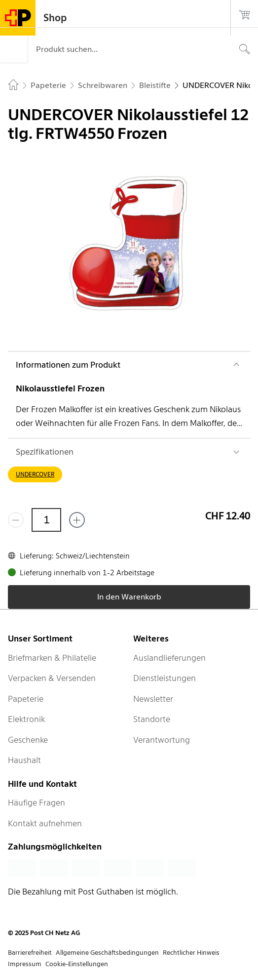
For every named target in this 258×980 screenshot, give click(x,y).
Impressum (25, 964)
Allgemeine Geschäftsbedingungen (107, 953)
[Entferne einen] (16, 520)
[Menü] (14, 49)
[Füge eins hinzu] (77, 520)
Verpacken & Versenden (52, 678)
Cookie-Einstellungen (77, 964)
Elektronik (26, 719)
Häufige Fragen (37, 803)
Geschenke (28, 740)
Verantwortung (162, 740)
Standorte (152, 719)
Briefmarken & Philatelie (52, 658)
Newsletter (153, 699)
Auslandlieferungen (169, 658)
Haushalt (24, 760)
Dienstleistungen (165, 678)
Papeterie (26, 699)
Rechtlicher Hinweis (191, 953)
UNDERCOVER (35, 474)
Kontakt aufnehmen (45, 823)
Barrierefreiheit (30, 953)
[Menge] (46, 520)
